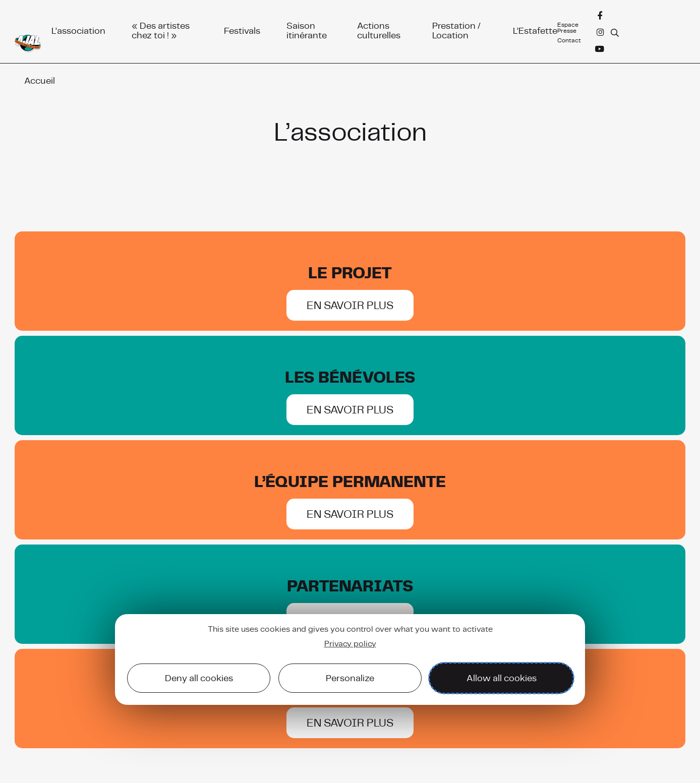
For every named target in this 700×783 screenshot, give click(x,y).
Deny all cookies (199, 678)
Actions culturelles (379, 29)
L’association (78, 29)
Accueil (40, 81)
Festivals (242, 29)
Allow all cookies (502, 678)
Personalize (350, 678)
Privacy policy (350, 644)
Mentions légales (653, 753)
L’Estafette (535, 29)
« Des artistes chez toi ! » (161, 29)
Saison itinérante (307, 29)
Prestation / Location (456, 29)
